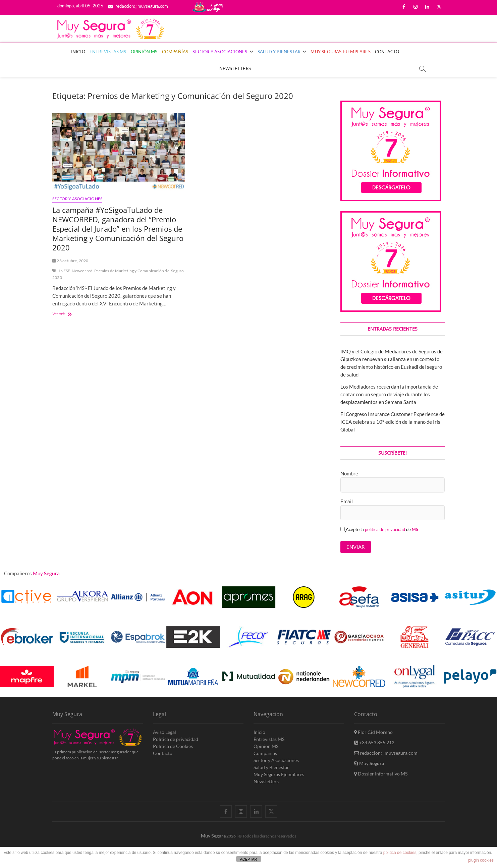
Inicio (78, 52)
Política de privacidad (176, 739)
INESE (64, 271)
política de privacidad (385, 529)
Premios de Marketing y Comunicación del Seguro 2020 (118, 274)
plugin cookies (481, 860)
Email (347, 501)
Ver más (72, 314)
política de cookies (400, 853)
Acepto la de (379, 529)
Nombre (349, 473)
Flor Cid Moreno (373, 732)
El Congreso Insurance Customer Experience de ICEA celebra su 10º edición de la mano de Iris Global (393, 422)
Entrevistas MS (108, 52)
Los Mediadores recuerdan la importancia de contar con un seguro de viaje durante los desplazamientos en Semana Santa (389, 394)
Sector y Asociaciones (220, 52)
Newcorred (82, 271)
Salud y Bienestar (279, 52)
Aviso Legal (164, 732)
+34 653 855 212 (374, 742)
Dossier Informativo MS (381, 774)
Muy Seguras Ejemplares (340, 52)
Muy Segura (213, 836)
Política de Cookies (173, 746)
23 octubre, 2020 (70, 261)
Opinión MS (144, 52)
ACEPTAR (248, 859)
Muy (369, 763)
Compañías (175, 52)
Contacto (387, 52)
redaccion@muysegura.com (138, 6)
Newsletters (235, 68)
